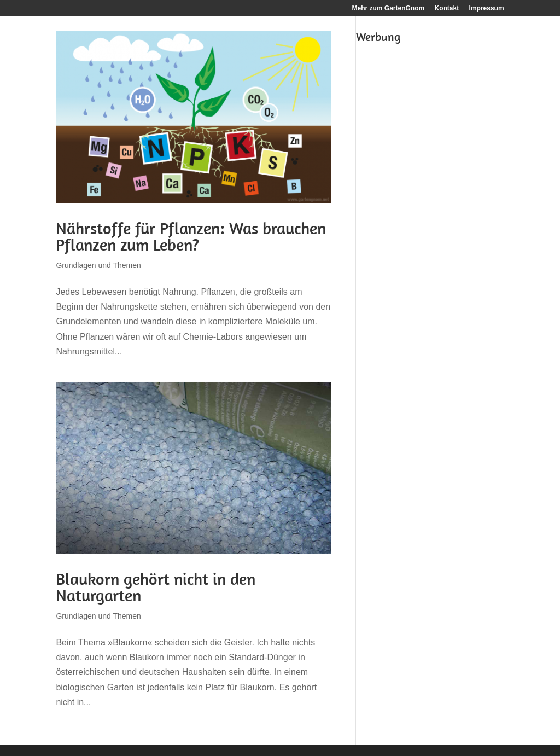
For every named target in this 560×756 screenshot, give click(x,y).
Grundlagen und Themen (98, 265)
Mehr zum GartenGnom (389, 8)
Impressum (487, 8)
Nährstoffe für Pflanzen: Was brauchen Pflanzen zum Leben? (191, 236)
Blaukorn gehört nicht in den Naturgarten (156, 587)
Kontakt (447, 8)
